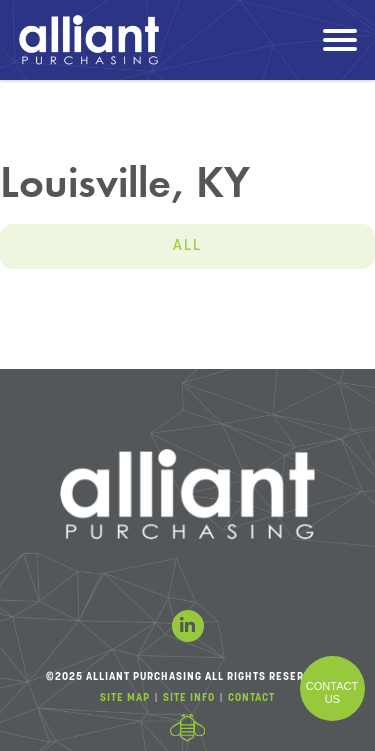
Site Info (189, 698)
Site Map (125, 698)
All (187, 246)
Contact (251, 698)
